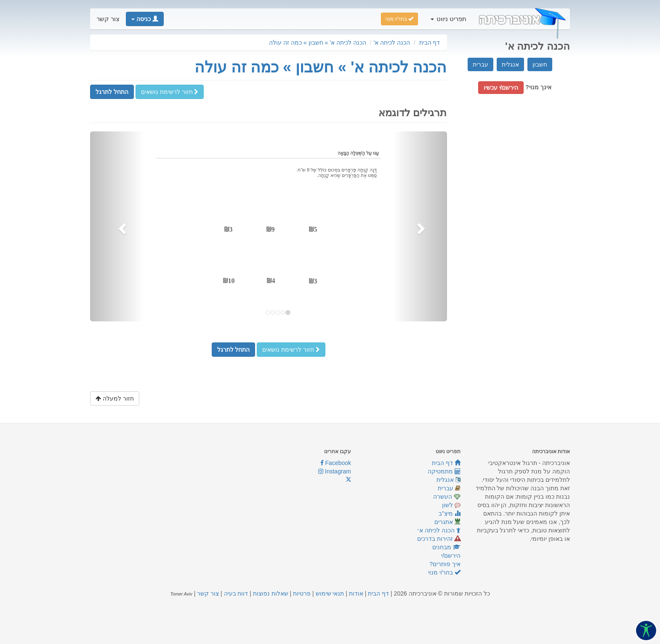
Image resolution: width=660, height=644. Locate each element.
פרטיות (302, 593)
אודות (356, 593)
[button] (145, 19)
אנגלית (510, 64)
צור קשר (108, 19)
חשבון (540, 64)
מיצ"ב (450, 513)
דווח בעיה (236, 593)
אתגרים (447, 522)
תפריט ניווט (448, 19)
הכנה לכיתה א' (391, 43)
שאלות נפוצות (271, 593)
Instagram (335, 471)
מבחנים (446, 547)
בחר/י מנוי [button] (399, 19)
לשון (451, 505)
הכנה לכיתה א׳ (439, 530)
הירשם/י (451, 556)
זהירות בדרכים (439, 539)
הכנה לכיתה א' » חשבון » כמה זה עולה (317, 43)
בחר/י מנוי (444, 572)
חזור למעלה (115, 398)
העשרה (447, 497)
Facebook (336, 463)
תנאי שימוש (330, 593)
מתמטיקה (444, 471)
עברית (480, 64)
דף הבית (430, 43)
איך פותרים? (445, 564)
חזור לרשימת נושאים (170, 92)
